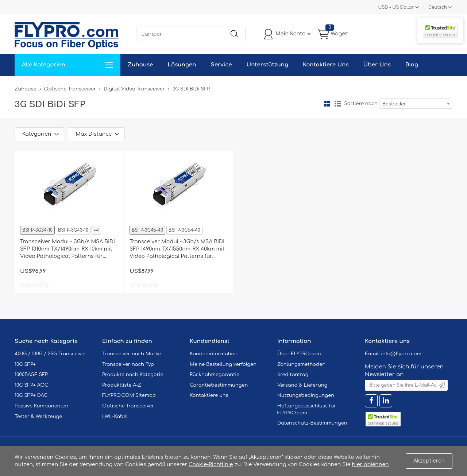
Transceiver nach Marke (132, 354)
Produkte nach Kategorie (133, 375)
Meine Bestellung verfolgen (223, 364)
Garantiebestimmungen (219, 385)
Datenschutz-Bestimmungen (312, 423)
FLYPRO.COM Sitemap (129, 395)
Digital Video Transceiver (134, 89)
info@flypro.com (401, 354)
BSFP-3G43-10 (73, 230)
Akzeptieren (429, 461)
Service (221, 65)
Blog (412, 65)
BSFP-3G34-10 (37, 230)
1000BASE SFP (31, 375)
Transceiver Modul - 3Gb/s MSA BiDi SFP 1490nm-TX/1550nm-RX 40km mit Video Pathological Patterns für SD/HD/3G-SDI (177, 249)
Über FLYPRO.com (299, 354)
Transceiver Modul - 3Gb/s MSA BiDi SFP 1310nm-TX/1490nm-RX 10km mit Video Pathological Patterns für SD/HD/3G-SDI (67, 249)
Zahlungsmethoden (301, 364)
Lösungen (182, 65)
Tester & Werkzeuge (38, 417)
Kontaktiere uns (209, 395)
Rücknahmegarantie (215, 375)
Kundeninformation (214, 354)
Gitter (327, 104)
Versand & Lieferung (302, 385)
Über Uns (377, 65)
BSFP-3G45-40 (147, 230)
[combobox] (416, 104)
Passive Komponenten (41, 406)
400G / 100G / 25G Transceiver (51, 354)
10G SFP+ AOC (31, 385)
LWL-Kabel (115, 417)
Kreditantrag (293, 375)
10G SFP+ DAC (31, 395)
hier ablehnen (370, 465)
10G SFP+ (25, 364)
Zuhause (140, 65)
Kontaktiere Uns (326, 65)
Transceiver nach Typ (128, 364)
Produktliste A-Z (122, 385)
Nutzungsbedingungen (306, 395)
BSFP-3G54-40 (184, 230)
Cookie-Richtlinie (211, 465)
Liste (338, 104)
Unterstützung (267, 65)
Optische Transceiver (70, 89)
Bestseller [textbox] (394, 104)
